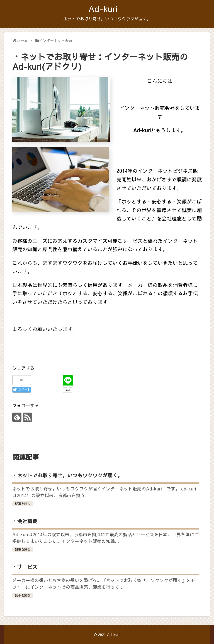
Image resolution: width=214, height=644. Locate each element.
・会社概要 (25, 521)
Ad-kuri (103, 9)
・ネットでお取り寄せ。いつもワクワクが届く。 (67, 475)
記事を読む (23, 504)
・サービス (25, 567)
